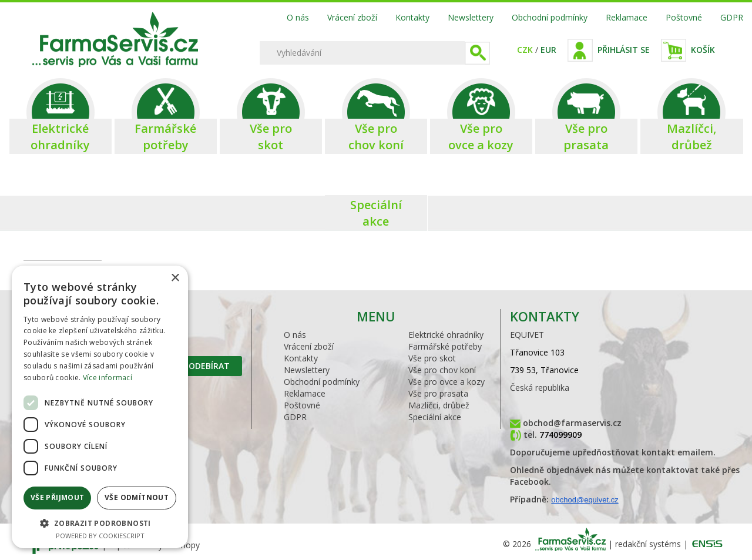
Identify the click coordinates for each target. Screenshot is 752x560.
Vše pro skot (432, 358)
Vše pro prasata (438, 393)
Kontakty (412, 17)
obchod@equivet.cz (585, 500)
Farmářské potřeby (445, 346)
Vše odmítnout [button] (137, 497)
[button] (100, 523)
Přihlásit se (624, 50)
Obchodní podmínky (550, 17)
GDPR (732, 17)
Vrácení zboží (352, 17)
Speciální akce (435, 417)
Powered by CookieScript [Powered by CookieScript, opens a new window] (100, 536)
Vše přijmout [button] (58, 497)
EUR (548, 50)
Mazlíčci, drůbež (439, 405)
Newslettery (471, 17)
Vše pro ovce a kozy (446, 382)
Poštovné (684, 17)
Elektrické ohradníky (446, 335)
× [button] (175, 278)
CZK (525, 50)
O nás (298, 17)
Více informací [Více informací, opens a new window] (108, 378)
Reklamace (627, 17)
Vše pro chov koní (442, 370)
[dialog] (100, 407)
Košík (703, 50)
